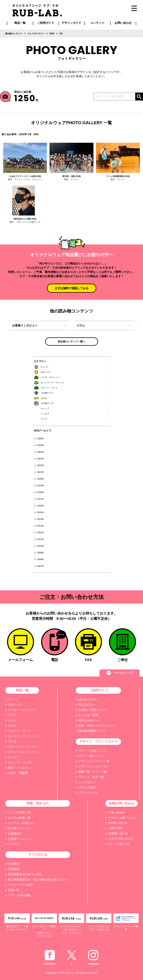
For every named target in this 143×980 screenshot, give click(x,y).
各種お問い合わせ (121, 803)
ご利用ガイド (98, 690)
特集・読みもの (38, 803)
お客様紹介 (15, 833)
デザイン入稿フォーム (122, 818)
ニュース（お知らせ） (22, 823)
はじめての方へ (88, 699)
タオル (44, 398)
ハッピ (12, 757)
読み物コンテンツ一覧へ (72, 341)
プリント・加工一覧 (91, 777)
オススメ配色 (87, 787)
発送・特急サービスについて (97, 726)
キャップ (45, 409)
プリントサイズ (88, 793)
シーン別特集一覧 (19, 812)
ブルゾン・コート (49, 388)
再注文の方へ (87, 705)
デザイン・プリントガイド (98, 742)
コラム (81, 325)
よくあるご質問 (88, 715)
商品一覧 (20, 23)
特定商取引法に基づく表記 (25, 874)
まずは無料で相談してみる (72, 288)
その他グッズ (47, 403)
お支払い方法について (93, 710)
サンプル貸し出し (119, 844)
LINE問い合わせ (118, 833)
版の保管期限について (93, 731)
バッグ (44, 419)
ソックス (45, 414)
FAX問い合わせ (118, 823)
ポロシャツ (46, 372)
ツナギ (12, 741)
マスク (12, 715)
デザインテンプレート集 (94, 761)
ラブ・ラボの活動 (19, 895)
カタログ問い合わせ (121, 839)
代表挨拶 (14, 869)
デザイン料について (91, 756)
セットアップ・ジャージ (52, 383)
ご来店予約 (115, 828)
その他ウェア (47, 393)
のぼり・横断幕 (18, 773)
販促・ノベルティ (19, 768)
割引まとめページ (90, 720)
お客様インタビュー (25, 325)
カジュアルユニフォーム (23, 752)
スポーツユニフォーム (22, 747)
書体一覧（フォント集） (94, 772)
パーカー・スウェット (22, 710)
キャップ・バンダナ (21, 762)
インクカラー (87, 782)
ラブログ (14, 844)
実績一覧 (14, 890)
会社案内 (14, 864)
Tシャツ (45, 367)
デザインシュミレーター (94, 766)
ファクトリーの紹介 (21, 885)
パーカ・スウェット (50, 377)
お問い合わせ (116, 812)
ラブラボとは (38, 855)
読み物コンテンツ (19, 828)
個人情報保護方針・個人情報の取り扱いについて (39, 880)
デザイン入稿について (93, 751)
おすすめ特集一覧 (19, 818)
